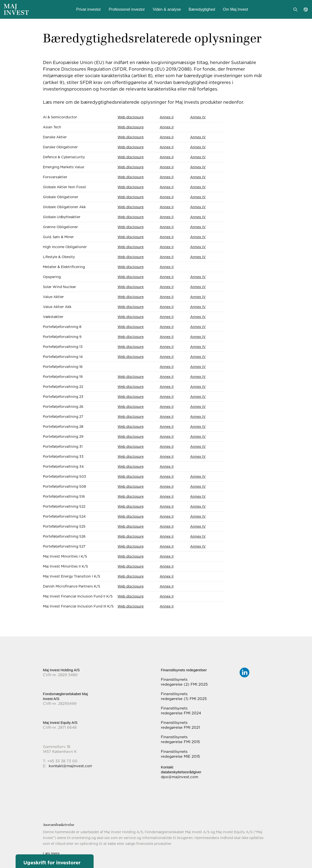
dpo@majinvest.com (180, 777)
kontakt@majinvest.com (71, 766)
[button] (55, 861)
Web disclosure (131, 117)
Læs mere (51, 853)
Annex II (167, 117)
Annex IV (198, 117)
